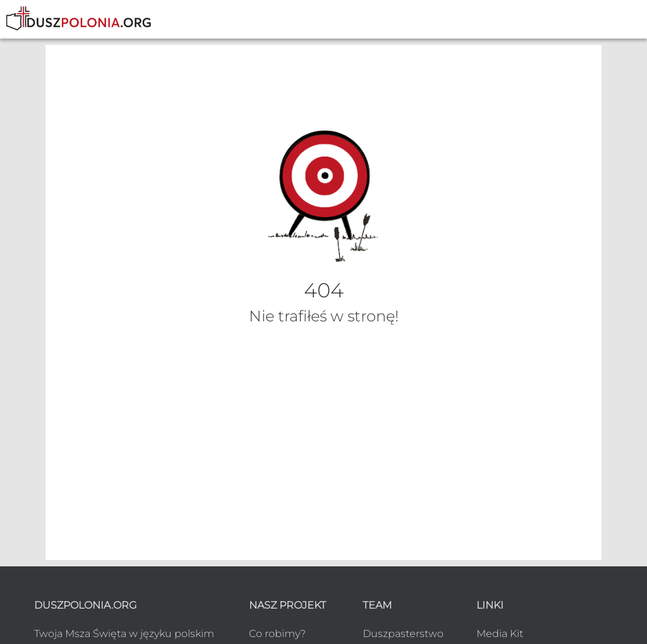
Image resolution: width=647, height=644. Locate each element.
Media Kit (500, 634)
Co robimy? (277, 634)
